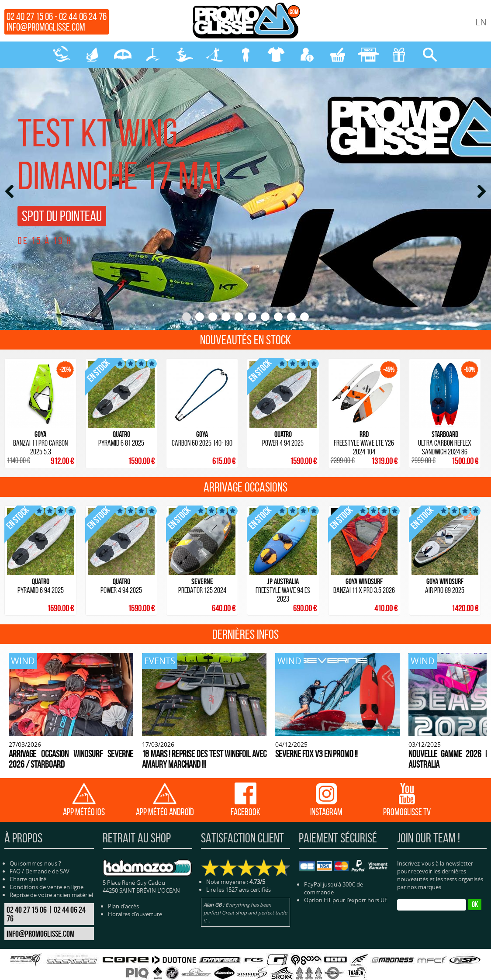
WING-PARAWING (123, 55)
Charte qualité (28, 862)
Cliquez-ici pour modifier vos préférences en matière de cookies (376, 972)
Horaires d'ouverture (135, 897)
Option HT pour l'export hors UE (346, 883)
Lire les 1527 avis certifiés (239, 873)
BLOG (293, 972)
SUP (215, 55)
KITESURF (62, 55)
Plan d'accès (123, 889)
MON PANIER (338, 55)
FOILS (153, 55)
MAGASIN (368, 55)
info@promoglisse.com (46, 27)
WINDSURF (92, 55)
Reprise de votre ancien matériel (51, 878)
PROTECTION (276, 55)
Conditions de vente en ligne (47, 870)
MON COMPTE (307, 55)
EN (481, 22)
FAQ (15, 854)
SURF (184, 55)
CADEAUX (399, 55)
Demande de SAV (47, 854)
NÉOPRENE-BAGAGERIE (245, 55)
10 (304, 317)
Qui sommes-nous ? (35, 846)
